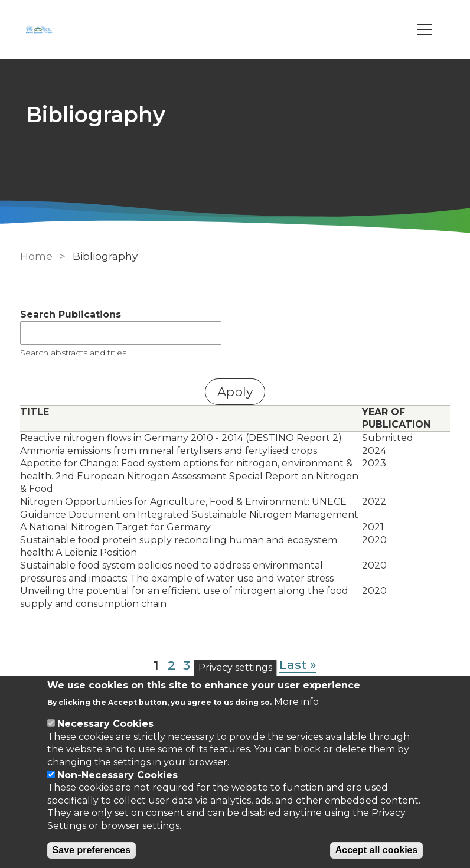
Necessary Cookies (105, 724)
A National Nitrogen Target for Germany (115, 527)
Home (36, 256)
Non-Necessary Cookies (117, 775)
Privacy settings (235, 668)
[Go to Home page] (41, 30)
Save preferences (92, 850)
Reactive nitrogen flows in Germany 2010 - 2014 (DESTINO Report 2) (181, 438)
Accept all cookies (377, 850)
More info (296, 702)
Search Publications (71, 314)
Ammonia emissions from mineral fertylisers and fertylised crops (169, 451)
